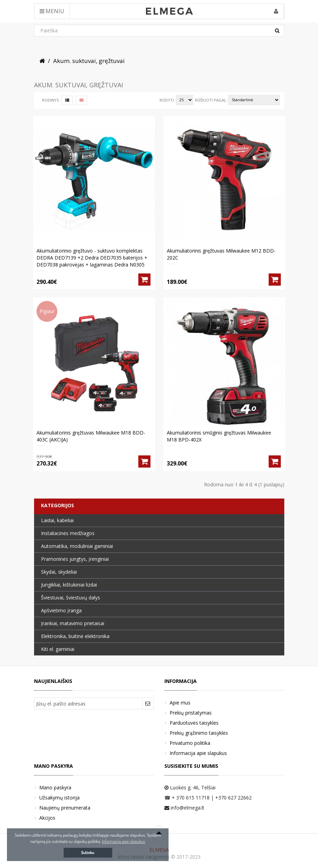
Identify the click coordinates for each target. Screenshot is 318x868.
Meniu (52, 11)
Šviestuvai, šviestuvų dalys (71, 598)
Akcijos (47, 818)
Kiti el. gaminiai (58, 649)
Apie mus (180, 703)
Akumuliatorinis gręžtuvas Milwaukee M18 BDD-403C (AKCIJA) (91, 436)
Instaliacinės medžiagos (68, 533)
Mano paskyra (55, 787)
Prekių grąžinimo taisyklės (199, 733)
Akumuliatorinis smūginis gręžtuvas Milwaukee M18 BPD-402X (219, 436)
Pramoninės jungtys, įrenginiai (75, 559)
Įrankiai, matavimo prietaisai (73, 623)
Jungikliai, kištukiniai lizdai (69, 585)
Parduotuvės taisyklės (194, 723)
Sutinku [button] (88, 853)
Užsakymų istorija (59, 798)
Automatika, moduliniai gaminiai (77, 546)
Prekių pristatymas (191, 713)
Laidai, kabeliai (57, 520)
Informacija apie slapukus (198, 753)
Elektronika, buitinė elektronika (75, 636)
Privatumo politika (190, 743)
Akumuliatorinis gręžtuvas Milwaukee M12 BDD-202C (221, 254)
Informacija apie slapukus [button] (123, 841)
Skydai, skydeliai (59, 572)
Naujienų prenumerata (65, 808)
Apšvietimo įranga (61, 610)
